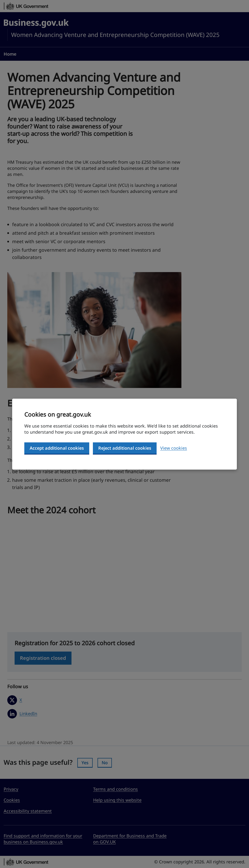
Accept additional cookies (57, 448)
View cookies (174, 448)
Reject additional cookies (125, 448)
